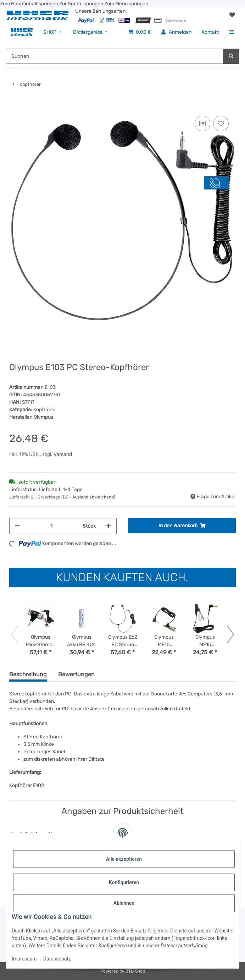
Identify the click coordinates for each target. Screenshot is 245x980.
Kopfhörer (45, 410)
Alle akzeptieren (124, 859)
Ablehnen (124, 903)
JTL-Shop (135, 971)
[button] (232, 15)
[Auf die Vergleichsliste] (202, 123)
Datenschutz (57, 959)
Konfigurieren (124, 882)
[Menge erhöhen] (108, 526)
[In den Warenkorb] (15, 103)
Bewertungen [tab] (76, 674)
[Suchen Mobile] (115, 56)
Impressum (24, 959)
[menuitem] (22, 32)
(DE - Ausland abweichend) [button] (88, 497)
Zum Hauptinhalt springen (30, 4)
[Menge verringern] (17, 526)
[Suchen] (231, 56)
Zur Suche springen (82, 4)
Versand (63, 454)
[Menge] (51, 526)
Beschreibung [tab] (28, 674)
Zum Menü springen (126, 4)
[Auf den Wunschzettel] (221, 123)
